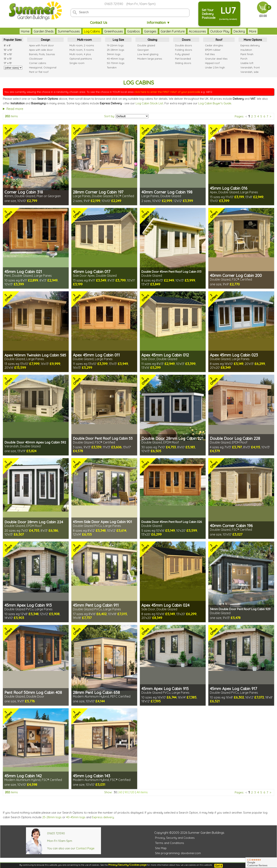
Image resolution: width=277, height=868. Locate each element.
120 (132, 792)
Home (18, 31)
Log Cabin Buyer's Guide (215, 103)
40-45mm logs (76, 817)
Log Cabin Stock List (149, 103)
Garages (143, 31)
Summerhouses (61, 31)
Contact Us (99, 23)
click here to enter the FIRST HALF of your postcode (167, 92)
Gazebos (126, 31)
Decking (232, 31)
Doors (186, 40)
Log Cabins (84, 31)
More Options (253, 40)
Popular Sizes (13, 40)
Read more (15, 109)
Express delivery (103, 817)
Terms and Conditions (170, 843)
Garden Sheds (36, 31)
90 (126, 792)
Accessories (190, 31)
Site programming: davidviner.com (178, 853)
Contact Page (85, 848)
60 (121, 792)
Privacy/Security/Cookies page (127, 865)
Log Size (118, 40)
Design (45, 40)
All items (142, 792)
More (260, 31)
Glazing (152, 40)
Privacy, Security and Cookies (175, 838)
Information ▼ (158, 23)
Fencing (247, 31)
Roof (219, 40)
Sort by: (109, 116)
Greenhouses (106, 31)
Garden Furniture (165, 31)
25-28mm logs (52, 817)
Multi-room (84, 40)
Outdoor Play (212, 31)
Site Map (161, 848)
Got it (219, 866)
